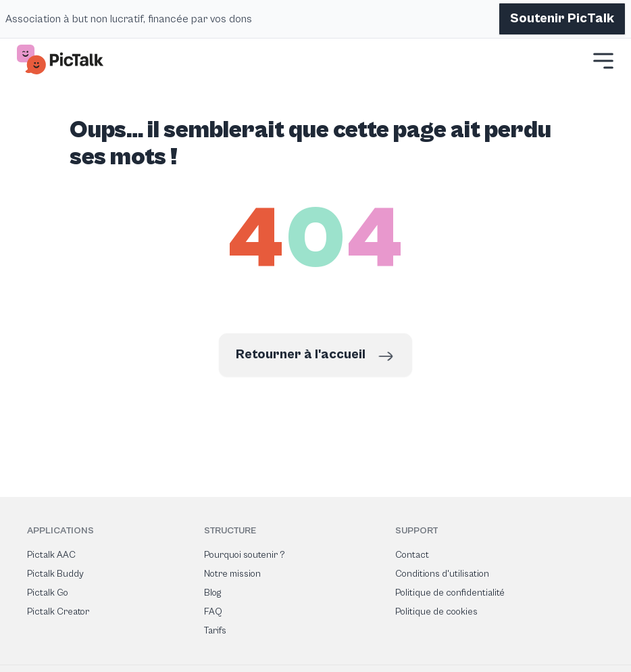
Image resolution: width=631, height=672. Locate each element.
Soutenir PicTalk (562, 19)
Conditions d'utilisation (442, 574)
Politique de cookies (436, 612)
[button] (603, 61)
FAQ (213, 612)
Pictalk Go (48, 593)
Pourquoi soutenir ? (245, 555)
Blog (212, 593)
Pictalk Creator (58, 612)
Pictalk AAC (51, 555)
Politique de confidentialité (450, 593)
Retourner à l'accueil (315, 356)
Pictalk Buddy (55, 574)
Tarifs (215, 631)
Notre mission (232, 574)
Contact (412, 555)
